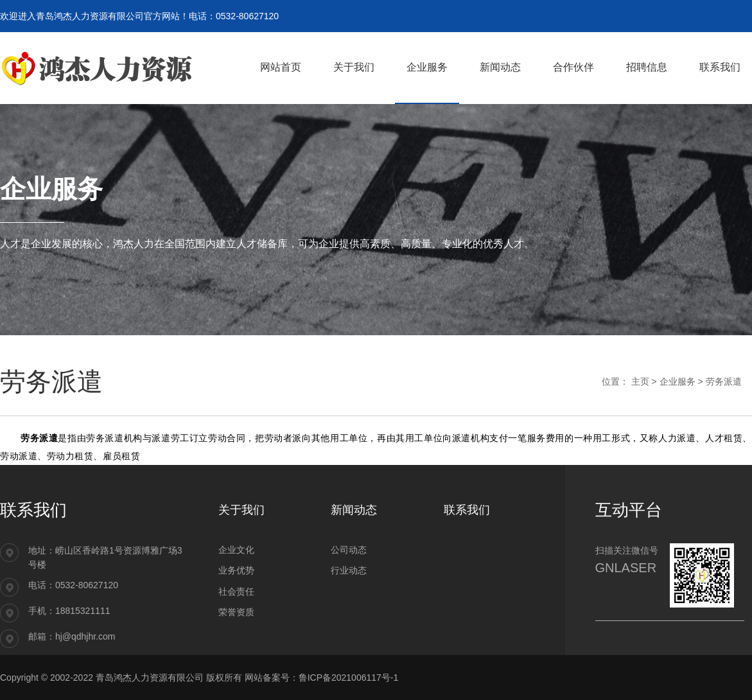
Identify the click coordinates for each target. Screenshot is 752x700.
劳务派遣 (724, 381)
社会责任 (236, 591)
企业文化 (236, 550)
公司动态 (349, 550)
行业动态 (349, 570)
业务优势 (236, 570)
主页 (640, 381)
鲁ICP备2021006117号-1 (349, 678)
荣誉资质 (236, 612)
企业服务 (678, 381)
